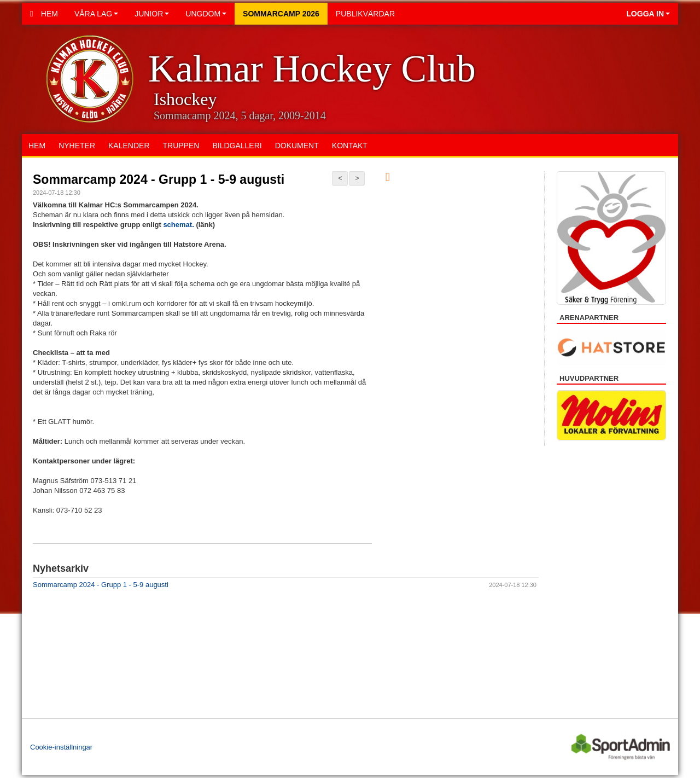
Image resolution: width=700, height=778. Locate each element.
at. (191, 225)
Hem (44, 14)
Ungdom (206, 14)
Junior (152, 14)
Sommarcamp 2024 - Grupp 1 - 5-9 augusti (159, 179)
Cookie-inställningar (61, 747)
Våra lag (96, 14)
